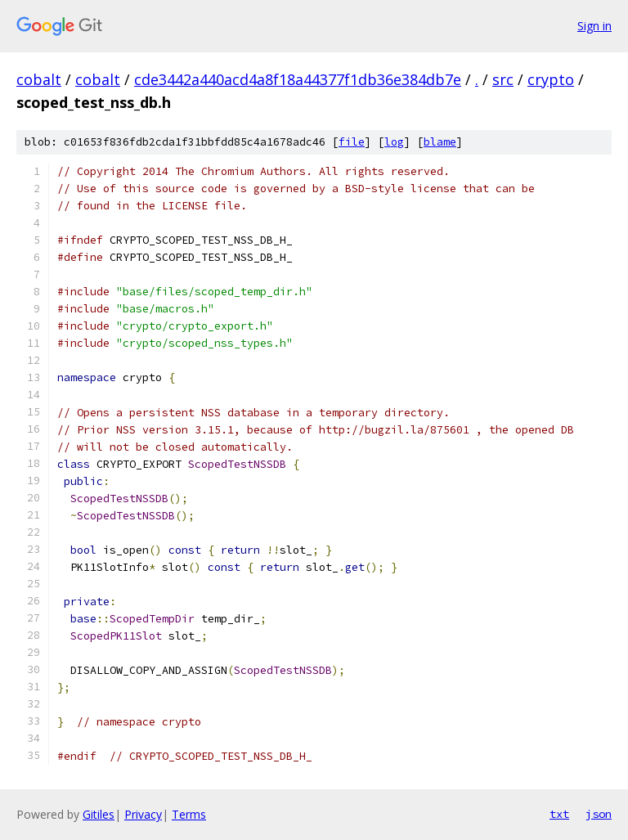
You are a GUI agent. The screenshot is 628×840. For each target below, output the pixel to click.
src (503, 79)
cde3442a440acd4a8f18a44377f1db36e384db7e (298, 79)
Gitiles (99, 814)
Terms (189, 814)
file (352, 142)
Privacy (143, 814)
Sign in (594, 26)
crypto (551, 79)
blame (440, 142)
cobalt (39, 79)
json (599, 814)
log (394, 142)
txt (559, 814)
